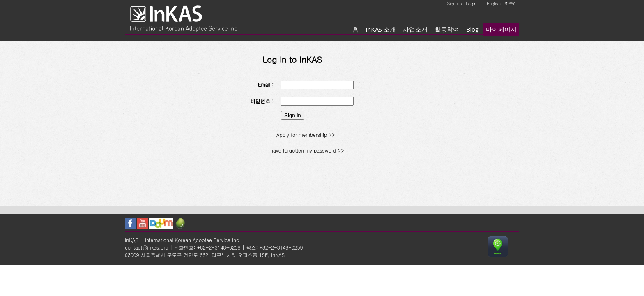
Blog (473, 29)
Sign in (293, 115)
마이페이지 (501, 29)
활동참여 (447, 29)
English (494, 4)
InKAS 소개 (381, 29)
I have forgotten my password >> (306, 150)
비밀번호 (260, 101)
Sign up (455, 4)
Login (471, 4)
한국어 (511, 4)
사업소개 (415, 29)
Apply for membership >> (306, 135)
